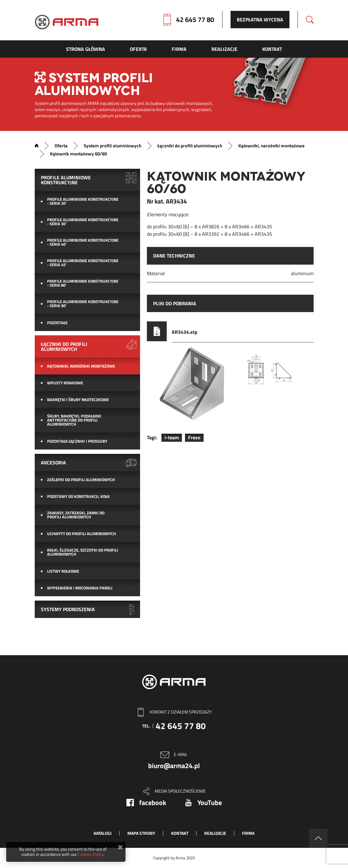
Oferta (61, 146)
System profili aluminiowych (112, 146)
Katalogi (103, 833)
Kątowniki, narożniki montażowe (271, 146)
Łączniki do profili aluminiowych (190, 146)
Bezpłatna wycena (260, 20)
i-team (172, 437)
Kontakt (180, 833)
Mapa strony (141, 833)
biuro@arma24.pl (174, 766)
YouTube (210, 803)
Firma (248, 833)
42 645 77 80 (195, 20)
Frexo (194, 437)
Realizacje (215, 833)
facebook (153, 803)
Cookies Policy (90, 854)
